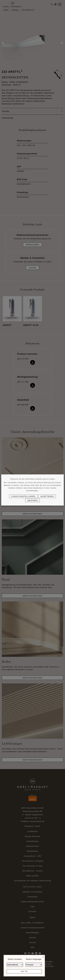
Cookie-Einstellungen (23, 496)
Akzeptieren (47, 496)
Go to (24, 971)
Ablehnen (33, 500)
